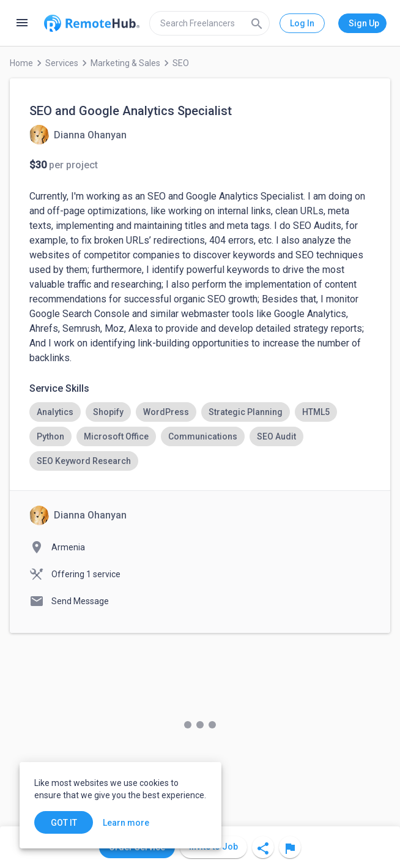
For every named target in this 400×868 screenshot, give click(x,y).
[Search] (257, 23)
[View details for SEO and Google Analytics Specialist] (78, 135)
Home (21, 63)
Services (62, 63)
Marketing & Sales (125, 63)
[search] (209, 23)
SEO (181, 63)
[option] (55, 412)
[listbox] (200, 436)
